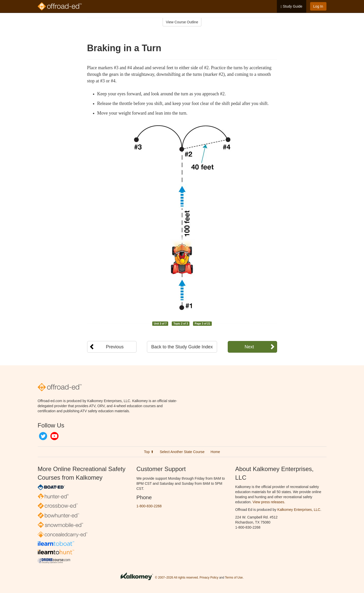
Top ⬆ (149, 452)
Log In (318, 6)
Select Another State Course (182, 452)
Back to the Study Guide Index (182, 347)
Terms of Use (234, 578)
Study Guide (292, 6)
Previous (115, 347)
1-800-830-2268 (149, 506)
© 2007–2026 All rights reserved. (177, 578)
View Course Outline (182, 22)
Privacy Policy (209, 578)
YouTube (54, 436)
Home (215, 452)
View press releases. (269, 502)
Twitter (43, 436)
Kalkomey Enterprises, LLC (299, 510)
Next (249, 347)
